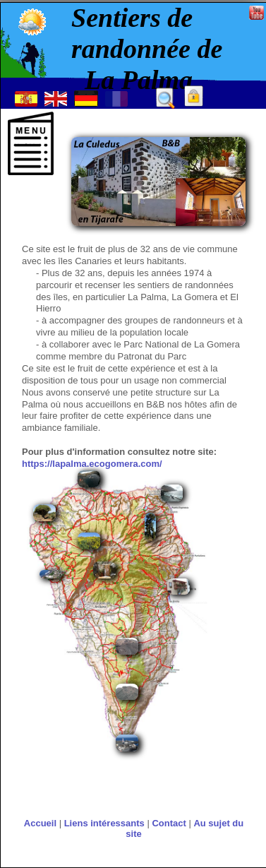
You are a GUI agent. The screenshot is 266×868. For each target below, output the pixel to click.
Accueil (40, 823)
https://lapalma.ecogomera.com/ (92, 464)
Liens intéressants (104, 823)
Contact (169, 823)
